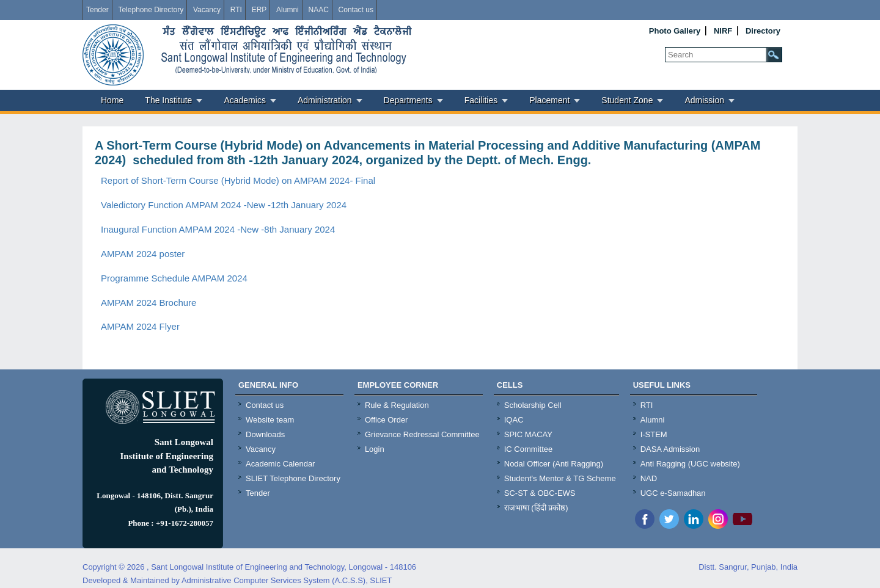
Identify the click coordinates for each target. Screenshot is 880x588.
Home (112, 100)
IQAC (514, 420)
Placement (549, 100)
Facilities (481, 100)
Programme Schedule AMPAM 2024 (174, 278)
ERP (259, 10)
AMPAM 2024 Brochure (148, 303)
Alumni (288, 10)
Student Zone (627, 100)
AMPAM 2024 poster (143, 254)
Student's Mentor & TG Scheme (560, 478)
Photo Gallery (675, 31)
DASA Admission (670, 449)
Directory (763, 31)
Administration (325, 100)
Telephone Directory (151, 10)
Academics (244, 100)
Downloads (265, 434)
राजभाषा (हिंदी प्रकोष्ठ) (536, 508)
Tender (97, 10)
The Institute (168, 100)
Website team (270, 420)
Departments (408, 100)
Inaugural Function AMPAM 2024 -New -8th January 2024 (218, 229)
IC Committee (528, 449)
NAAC (318, 10)
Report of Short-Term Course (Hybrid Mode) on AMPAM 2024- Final (238, 180)
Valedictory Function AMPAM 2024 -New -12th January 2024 (224, 205)
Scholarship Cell (533, 405)
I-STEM (654, 434)
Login (375, 449)
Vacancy (207, 10)
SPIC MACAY (528, 434)
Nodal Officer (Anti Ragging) (554, 464)
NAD (649, 478)
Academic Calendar (280, 464)
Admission (704, 100)
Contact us (356, 10)
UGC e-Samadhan (673, 493)
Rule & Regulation (397, 405)
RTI (236, 10)
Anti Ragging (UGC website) (690, 464)
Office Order (387, 420)
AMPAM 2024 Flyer (140, 326)
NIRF (723, 31)
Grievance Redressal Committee (422, 434)
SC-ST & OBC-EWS (540, 493)
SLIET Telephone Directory (293, 478)
